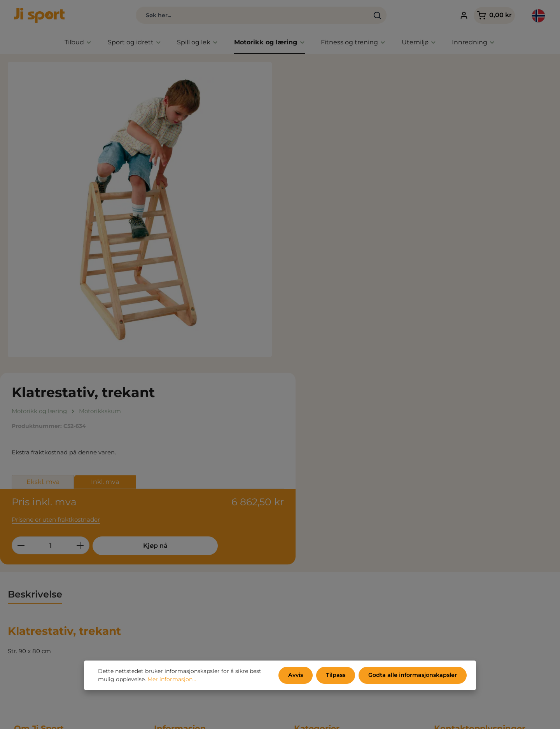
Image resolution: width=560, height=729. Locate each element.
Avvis (297, 675)
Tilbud (303, 543)
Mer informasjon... (172, 680)
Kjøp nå (430, 233)
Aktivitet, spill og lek (323, 578)
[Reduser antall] (300, 233)
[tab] (35, 388)
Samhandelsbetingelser (188, 543)
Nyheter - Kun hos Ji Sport (332, 555)
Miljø (161, 567)
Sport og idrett (315, 567)
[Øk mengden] (360, 233)
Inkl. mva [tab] (385, 170)
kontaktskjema (493, 695)
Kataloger (168, 578)
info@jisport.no (456, 604)
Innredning (310, 613)
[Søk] (373, 16)
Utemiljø (306, 602)
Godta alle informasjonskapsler (413, 675)
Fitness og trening (320, 590)
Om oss (165, 590)
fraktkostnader (369, 717)
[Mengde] (330, 233)
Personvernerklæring (185, 555)
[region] (140, 210)
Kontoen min (173, 613)
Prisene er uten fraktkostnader (335, 207)
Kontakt (166, 602)
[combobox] (248, 16)
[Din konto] (462, 16)
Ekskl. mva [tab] (322, 170)
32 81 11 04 (448, 595)
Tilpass (336, 675)
